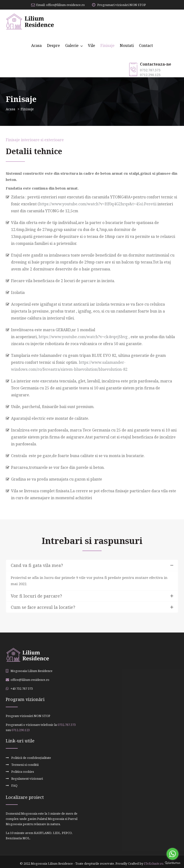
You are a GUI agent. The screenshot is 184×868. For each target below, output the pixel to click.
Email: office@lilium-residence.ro (58, 5)
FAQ (14, 782)
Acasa (36, 45)
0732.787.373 (150, 70)
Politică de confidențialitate (31, 757)
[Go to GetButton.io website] (172, 863)
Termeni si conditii (25, 764)
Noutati (127, 45)
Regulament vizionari (27, 776)
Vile (92, 45)
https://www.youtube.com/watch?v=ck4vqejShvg (83, 337)
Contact (146, 45)
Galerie (72, 45)
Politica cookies (23, 770)
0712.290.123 (150, 75)
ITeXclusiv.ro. (154, 860)
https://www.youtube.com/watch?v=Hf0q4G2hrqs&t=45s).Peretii (98, 204)
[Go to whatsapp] (172, 854)
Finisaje (107, 45)
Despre (53, 45)
